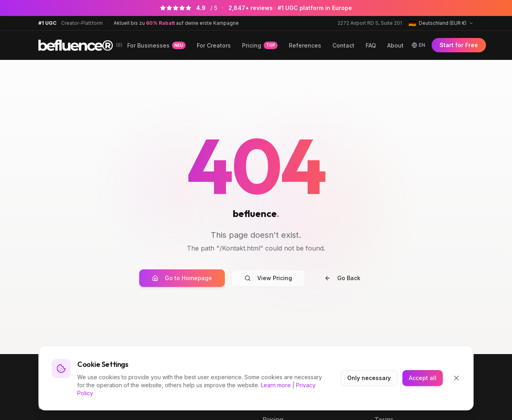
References (305, 45)
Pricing (260, 45)
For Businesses (156, 45)
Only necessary (369, 378)
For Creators (214, 45)
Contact (343, 45)
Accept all (423, 378)
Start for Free (459, 45)
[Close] (456, 378)
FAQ (371, 45)
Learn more (276, 385)
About (395, 45)
